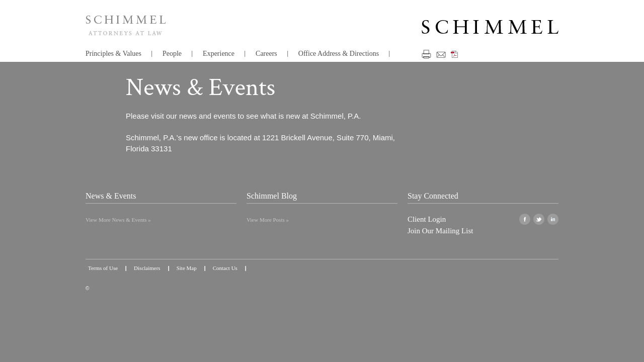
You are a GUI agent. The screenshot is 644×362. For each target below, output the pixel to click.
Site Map (187, 268)
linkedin (553, 219)
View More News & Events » (118, 220)
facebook (525, 219)
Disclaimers (147, 268)
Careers (266, 54)
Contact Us (225, 268)
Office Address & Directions (339, 54)
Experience (219, 54)
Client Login (427, 219)
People (172, 54)
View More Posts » (268, 220)
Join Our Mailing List (440, 231)
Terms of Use (103, 268)
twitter (539, 219)
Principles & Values (113, 54)
